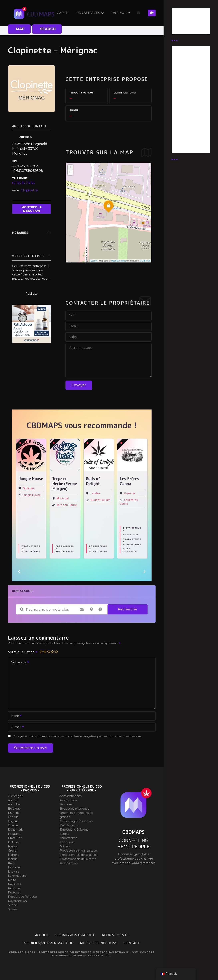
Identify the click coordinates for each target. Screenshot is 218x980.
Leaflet (94, 261)
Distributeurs (132, 529)
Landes (95, 493)
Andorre (14, 800)
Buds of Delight (100, 500)
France (13, 846)
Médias (65, 846)
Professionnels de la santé (78, 859)
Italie (11, 863)
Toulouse (29, 489)
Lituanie (14, 872)
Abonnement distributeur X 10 (189, 99)
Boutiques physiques (74, 809)
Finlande (14, 842)
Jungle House (32, 495)
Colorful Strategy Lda (91, 955)
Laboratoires (68, 838)
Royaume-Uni (18, 901)
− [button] (70, 172)
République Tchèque (22, 897)
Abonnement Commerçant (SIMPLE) (187, 136)
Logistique (67, 842)
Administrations (71, 796)
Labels (64, 834)
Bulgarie (14, 813)
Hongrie (14, 855)
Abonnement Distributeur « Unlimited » (187, 66)
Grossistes (131, 535)
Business (182, 23)
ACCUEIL (42, 935)
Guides (181, 28)
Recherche (128, 609)
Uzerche (130, 493)
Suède (13, 905)
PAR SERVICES (88, 13)
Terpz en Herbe (67, 505)
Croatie (13, 825)
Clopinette (29, 190)
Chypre (13, 821)
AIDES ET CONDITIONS (98, 943)
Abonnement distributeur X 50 (189, 83)
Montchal (63, 498)
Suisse (12, 909)
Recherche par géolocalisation (100, 609)
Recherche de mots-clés (22, 609)
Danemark (15, 830)
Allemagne (16, 796)
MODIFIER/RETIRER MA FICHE (48, 943)
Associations (68, 800)
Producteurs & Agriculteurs (31, 549)
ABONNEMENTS (115, 935)
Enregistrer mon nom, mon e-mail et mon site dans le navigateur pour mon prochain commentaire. (77, 736)
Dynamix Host (127, 952)
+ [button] (70, 167)
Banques (66, 804)
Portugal (14, 893)
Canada (13, 817)
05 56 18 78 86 (23, 183)
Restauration (69, 863)
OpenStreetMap (119, 261)
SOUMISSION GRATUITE (75, 935)
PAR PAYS (119, 13)
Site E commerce (130, 550)
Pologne (14, 888)
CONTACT (132, 943)
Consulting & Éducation (76, 821)
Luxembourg (17, 876)
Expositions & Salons (74, 830)
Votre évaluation (23, 652)
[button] (19, 572)
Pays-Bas (15, 884)
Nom (15, 716)
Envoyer (79, 385)
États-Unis (15, 838)
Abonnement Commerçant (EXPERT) (187, 116)
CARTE (62, 13)
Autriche (14, 804)
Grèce (12, 851)
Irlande (13, 859)
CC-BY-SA (145, 261)
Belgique (14, 809)
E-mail (16, 727)
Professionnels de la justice (79, 855)
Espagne (14, 834)
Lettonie (14, 867)
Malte (12, 880)
